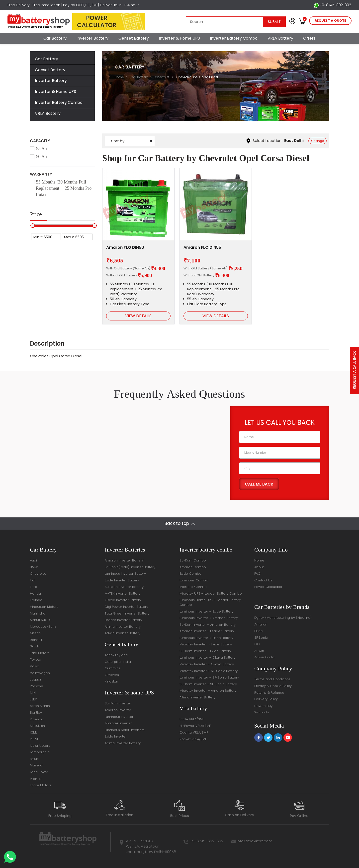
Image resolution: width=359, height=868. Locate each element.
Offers (309, 38)
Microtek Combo (193, 587)
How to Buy (263, 706)
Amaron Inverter (118, 710)
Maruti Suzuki (40, 620)
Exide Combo (190, 574)
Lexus (34, 759)
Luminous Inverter (119, 717)
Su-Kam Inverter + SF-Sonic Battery (208, 684)
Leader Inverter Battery (123, 620)
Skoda (35, 646)
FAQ (257, 574)
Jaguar (36, 679)
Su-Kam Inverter (118, 703)
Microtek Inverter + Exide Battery (206, 644)
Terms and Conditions (272, 679)
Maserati (37, 765)
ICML (34, 732)
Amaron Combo (193, 567)
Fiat (33, 580)
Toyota (36, 659)
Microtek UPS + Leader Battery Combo (211, 593)
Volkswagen (40, 673)
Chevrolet (162, 77)
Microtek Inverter (118, 723)
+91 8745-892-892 (332, 5)
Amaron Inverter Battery (124, 560)
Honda (35, 593)
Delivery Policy (266, 699)
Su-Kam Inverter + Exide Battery (205, 651)
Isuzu (34, 739)
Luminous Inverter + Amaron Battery (209, 618)
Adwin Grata (264, 657)
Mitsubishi (38, 726)
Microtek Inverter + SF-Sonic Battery (209, 671)
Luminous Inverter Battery (125, 574)
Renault (36, 640)
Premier (36, 779)
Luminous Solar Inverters (125, 730)
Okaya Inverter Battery (123, 600)
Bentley (36, 713)
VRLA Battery (280, 38)
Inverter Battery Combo (234, 38)
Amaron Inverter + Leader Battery (207, 631)
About (259, 567)
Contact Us (263, 580)
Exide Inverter (116, 736)
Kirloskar (111, 681)
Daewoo (37, 719)
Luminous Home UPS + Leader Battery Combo (210, 602)
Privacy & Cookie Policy (273, 686)
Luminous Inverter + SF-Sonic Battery (209, 677)
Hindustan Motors (44, 607)
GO (257, 644)
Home (119, 77)
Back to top (177, 523)
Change (317, 141)
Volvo (35, 666)
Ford (34, 587)
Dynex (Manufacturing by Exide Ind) (283, 618)
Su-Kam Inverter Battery (124, 587)
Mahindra (38, 613)
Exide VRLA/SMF (192, 719)
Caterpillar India (118, 662)
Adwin (259, 651)
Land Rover (39, 772)
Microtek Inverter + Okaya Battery (207, 664)
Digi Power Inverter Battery (126, 607)
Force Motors (41, 785)
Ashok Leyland (116, 655)
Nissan (35, 633)
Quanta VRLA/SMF (194, 732)
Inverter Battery (92, 38)
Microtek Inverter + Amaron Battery (208, 691)
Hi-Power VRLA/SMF (195, 726)
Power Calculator (268, 587)
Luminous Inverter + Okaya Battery (207, 657)
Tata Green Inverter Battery (127, 613)
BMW (34, 567)
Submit (274, 22)
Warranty (262, 712)
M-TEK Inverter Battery (123, 593)
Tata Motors (40, 653)
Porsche (37, 686)
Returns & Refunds (269, 693)
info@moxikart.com (255, 841)
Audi (33, 560)
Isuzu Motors (40, 746)
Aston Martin (40, 706)
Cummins (112, 668)
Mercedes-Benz (43, 627)
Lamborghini (40, 752)
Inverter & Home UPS (179, 38)
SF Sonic (261, 638)
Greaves (112, 675)
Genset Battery (134, 38)
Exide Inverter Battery (122, 580)
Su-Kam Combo (193, 560)
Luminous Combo (194, 580)
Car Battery (55, 38)
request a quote (330, 21)
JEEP (33, 699)
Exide (259, 631)
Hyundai (37, 600)
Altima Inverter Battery (123, 627)
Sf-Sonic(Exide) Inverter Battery (130, 567)
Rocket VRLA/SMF (193, 739)
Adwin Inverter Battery (123, 633)
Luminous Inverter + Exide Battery (206, 611)
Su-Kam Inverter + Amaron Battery (208, 625)
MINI (33, 693)
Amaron (261, 624)
